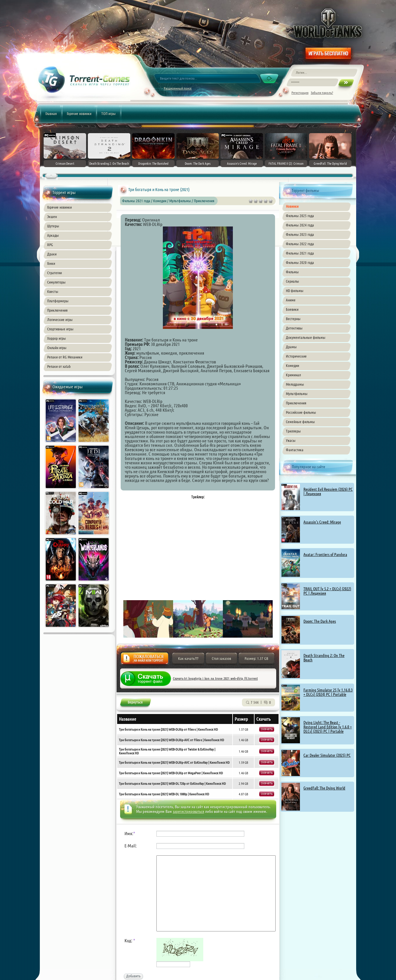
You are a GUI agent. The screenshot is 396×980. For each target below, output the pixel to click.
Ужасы (291, 440)
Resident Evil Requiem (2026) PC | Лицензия (328, 491)
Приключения (57, 310)
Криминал (293, 375)
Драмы (291, 347)
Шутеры (53, 226)
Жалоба (145, 660)
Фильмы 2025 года (300, 216)
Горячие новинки (79, 114)
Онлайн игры (57, 348)
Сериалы (292, 281)
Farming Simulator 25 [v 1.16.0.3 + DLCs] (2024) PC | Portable (328, 692)
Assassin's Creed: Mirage (322, 522)
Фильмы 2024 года (300, 225)
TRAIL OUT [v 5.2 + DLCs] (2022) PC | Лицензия (327, 591)
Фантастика (295, 450)
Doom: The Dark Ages (320, 621)
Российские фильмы (301, 412)
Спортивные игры (60, 329)
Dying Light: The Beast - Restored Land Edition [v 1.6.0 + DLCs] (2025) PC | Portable (328, 727)
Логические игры (60, 320)
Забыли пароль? (322, 93)
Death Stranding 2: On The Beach (324, 658)
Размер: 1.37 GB (256, 658)
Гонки (51, 263)
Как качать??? (188, 658)
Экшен (52, 217)
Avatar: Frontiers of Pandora (325, 555)
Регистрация (300, 93)
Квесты (53, 291)
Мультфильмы (297, 394)
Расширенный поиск (178, 88)
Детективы (294, 328)
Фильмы (292, 272)
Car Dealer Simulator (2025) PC (327, 755)
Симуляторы (56, 282)
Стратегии (54, 273)
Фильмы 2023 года (300, 234)
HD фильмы (295, 291)
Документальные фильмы (306, 337)
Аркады (53, 235)
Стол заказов (221, 658)
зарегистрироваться (188, 811)
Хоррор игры (57, 338)
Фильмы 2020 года (300, 262)
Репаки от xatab (59, 366)
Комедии (292, 365)
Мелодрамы (295, 384)
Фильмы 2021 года (300, 253)
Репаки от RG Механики (65, 357)
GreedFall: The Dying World (324, 788)
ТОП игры (109, 114)
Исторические (296, 356)
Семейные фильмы (300, 422)
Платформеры (58, 301)
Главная (51, 114)
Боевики (292, 309)
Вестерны (293, 319)
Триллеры (293, 431)
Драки (52, 254)
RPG (50, 245)
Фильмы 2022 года (300, 244)
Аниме (291, 300)
